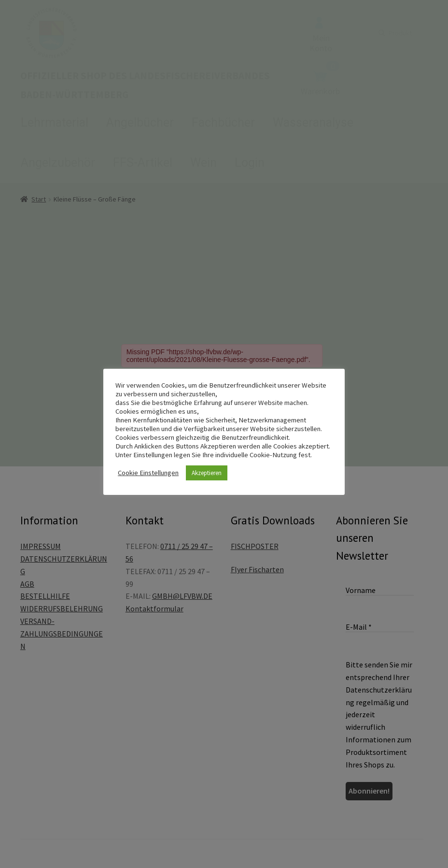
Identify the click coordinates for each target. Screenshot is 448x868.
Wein (203, 163)
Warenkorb (320, 84)
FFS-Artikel (143, 163)
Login (250, 163)
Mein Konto (321, 35)
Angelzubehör (58, 163)
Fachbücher (223, 123)
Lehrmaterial (55, 123)
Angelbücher (140, 123)
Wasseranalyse (313, 123)
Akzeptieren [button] (207, 473)
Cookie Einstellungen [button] (148, 473)
